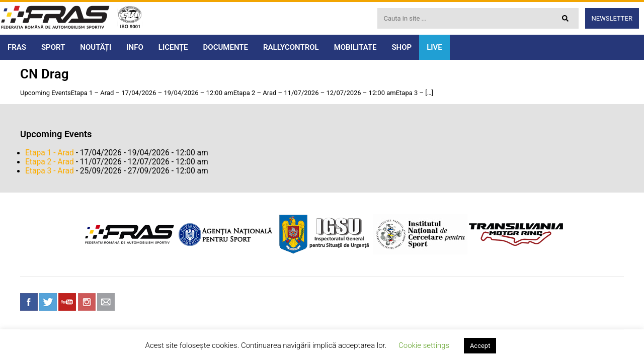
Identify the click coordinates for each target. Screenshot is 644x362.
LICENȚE (173, 47)
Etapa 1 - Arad (50, 153)
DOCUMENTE (226, 47)
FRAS (17, 47)
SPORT (53, 47)
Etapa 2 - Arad (50, 162)
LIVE (434, 47)
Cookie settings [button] (424, 345)
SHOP (401, 47)
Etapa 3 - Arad (50, 171)
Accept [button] (480, 346)
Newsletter (612, 18)
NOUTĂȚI (96, 47)
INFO (135, 47)
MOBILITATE (355, 47)
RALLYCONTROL (291, 47)
